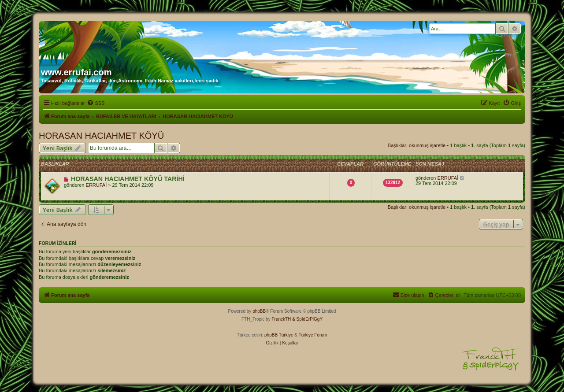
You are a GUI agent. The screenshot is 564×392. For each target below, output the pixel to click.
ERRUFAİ (96, 185)
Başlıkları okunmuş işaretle (417, 145)
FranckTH (281, 319)
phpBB (259, 311)
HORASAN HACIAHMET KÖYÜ (101, 136)
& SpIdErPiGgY (307, 319)
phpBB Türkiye (279, 335)
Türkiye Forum (313, 335)
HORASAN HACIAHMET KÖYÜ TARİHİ (128, 179)
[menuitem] (96, 103)
